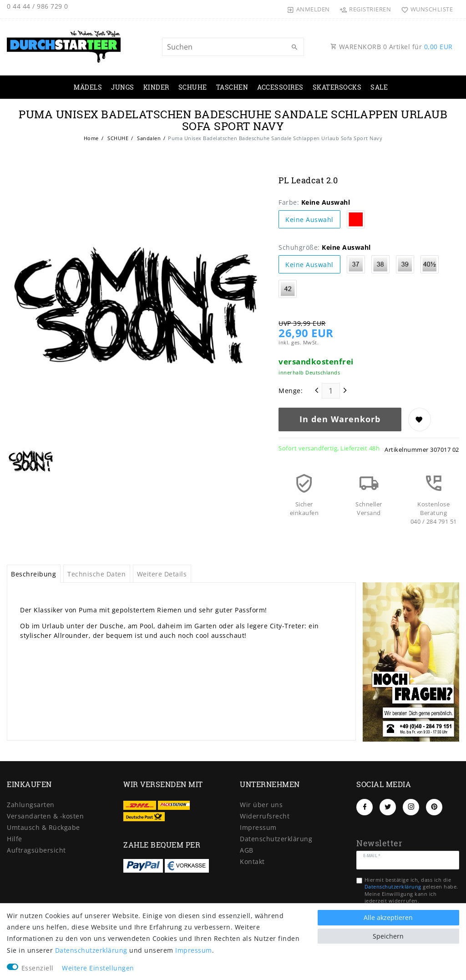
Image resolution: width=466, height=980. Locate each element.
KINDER (156, 87)
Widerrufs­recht (265, 816)
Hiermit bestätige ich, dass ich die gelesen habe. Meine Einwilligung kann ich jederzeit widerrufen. (411, 890)
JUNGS (123, 87)
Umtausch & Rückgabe (43, 827)
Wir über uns (261, 805)
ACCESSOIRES (280, 87)
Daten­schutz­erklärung (276, 839)
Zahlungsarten (31, 805)
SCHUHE (193, 87)
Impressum (258, 827)
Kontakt (252, 861)
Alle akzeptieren (388, 917)
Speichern (388, 936)
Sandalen (148, 138)
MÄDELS (88, 87)
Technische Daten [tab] (96, 574)
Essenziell (38, 968)
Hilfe (15, 839)
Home (91, 138)
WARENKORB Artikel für (392, 47)
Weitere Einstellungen (98, 968)
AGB (247, 850)
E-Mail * (372, 855)
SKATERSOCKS (337, 87)
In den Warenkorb (340, 419)
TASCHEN (232, 87)
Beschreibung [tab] (33, 574)
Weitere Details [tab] (162, 574)
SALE (379, 87)
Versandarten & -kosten (45, 816)
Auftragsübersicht (36, 850)
